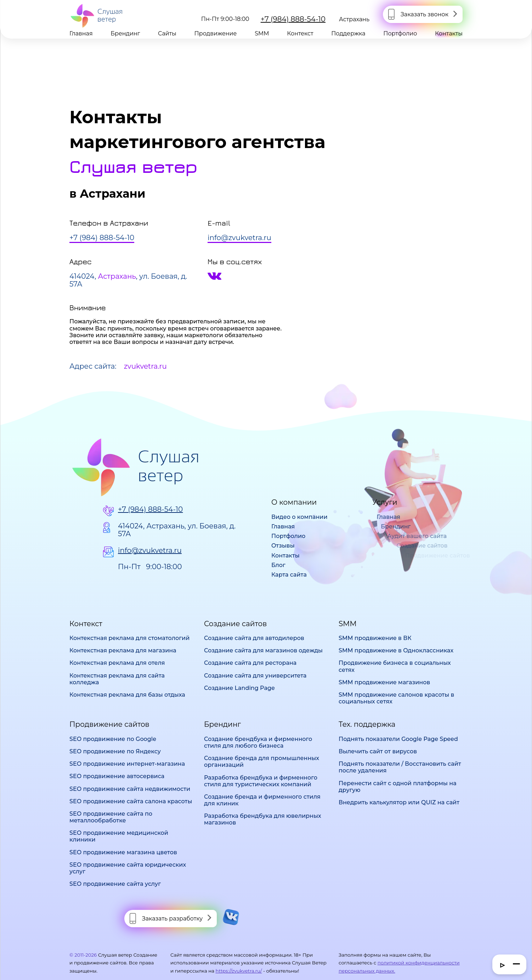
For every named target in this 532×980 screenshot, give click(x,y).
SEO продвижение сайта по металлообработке (111, 817)
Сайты (167, 33)
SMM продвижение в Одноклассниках (396, 650)
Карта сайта (289, 575)
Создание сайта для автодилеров (254, 638)
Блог (278, 565)
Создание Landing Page (239, 688)
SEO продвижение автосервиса (117, 776)
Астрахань (354, 19)
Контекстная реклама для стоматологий (129, 638)
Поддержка (348, 33)
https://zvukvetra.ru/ (239, 971)
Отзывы (283, 546)
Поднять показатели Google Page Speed (398, 739)
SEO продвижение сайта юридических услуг (128, 868)
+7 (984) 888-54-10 (293, 19)
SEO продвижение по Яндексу (115, 751)
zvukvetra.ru (145, 366)
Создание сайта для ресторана (250, 663)
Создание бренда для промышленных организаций (262, 761)
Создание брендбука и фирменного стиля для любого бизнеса (258, 742)
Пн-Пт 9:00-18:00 (150, 567)
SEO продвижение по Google (113, 739)
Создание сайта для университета (255, 676)
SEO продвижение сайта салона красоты (131, 801)
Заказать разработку (172, 919)
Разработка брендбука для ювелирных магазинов (263, 819)
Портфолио (400, 33)
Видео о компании (299, 517)
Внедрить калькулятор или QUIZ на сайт (399, 802)
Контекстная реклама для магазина (123, 650)
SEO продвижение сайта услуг (115, 884)
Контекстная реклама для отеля (117, 663)
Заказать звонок (425, 14)
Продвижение (216, 33)
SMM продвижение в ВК (375, 638)
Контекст (300, 33)
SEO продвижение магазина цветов (123, 852)
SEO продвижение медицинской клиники (119, 836)
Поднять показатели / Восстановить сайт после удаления (400, 767)
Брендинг (125, 33)
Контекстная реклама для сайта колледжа (117, 679)
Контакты (449, 33)
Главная (81, 33)
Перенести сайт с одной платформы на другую (398, 787)
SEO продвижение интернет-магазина (127, 764)
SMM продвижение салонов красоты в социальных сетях (396, 698)
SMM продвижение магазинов (384, 682)
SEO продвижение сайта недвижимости (130, 789)
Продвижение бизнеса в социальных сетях (395, 666)
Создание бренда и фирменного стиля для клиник (262, 800)
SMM (262, 33)
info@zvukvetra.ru (150, 550)
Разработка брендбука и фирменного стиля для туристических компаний (261, 781)
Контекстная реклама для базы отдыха (127, 695)
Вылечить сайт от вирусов (378, 751)
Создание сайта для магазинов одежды (263, 650)
